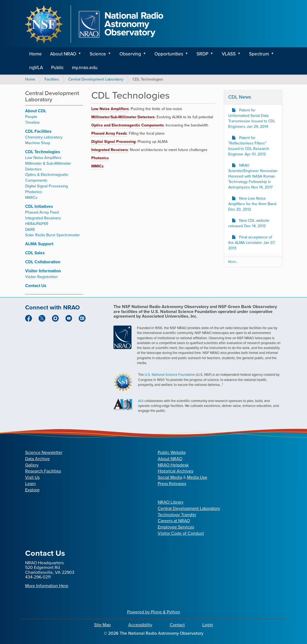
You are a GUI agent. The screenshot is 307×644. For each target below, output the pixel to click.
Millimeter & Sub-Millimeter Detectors (48, 166)
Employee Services (176, 527)
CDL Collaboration (43, 262)
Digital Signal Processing (46, 186)
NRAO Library (171, 502)
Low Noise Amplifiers (43, 158)
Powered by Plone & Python (154, 612)
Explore (32, 490)
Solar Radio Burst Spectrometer (52, 235)
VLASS (229, 54)
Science (98, 54)
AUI (141, 401)
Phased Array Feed (42, 212)
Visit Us (32, 477)
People (31, 117)
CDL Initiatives (39, 206)
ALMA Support (39, 244)
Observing (130, 54)
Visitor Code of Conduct (181, 533)
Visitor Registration (41, 277)
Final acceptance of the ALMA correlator (252, 243)
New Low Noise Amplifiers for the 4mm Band (252, 204)
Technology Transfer (177, 515)
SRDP (202, 54)
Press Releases (172, 484)
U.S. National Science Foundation (170, 375)
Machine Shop (38, 143)
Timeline (32, 122)
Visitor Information (43, 271)
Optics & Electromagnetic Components (47, 177)
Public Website (172, 452)
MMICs (31, 197)
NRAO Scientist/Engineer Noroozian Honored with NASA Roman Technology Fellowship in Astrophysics (253, 176)
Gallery (32, 465)
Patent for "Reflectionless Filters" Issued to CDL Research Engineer (249, 146)
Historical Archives (176, 471)
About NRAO (63, 54)
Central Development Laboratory (96, 79)
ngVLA (36, 68)
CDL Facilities (38, 131)
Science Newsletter (44, 452)
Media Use (197, 477)
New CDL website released (249, 223)
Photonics (34, 192)
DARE (30, 229)
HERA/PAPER (37, 224)
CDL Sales (35, 253)
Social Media (170, 477)
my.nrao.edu (85, 68)
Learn (30, 484)
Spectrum (259, 54)
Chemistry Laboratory (44, 137)
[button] (82, 54)
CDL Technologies (43, 152)
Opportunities (169, 54)
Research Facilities (43, 471)
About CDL (36, 111)
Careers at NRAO (174, 521)
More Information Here (47, 586)
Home (36, 54)
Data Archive (37, 459)
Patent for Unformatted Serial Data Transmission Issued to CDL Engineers (252, 118)
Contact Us (36, 286)
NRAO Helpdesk (173, 465)
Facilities (52, 79)
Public (57, 68)
